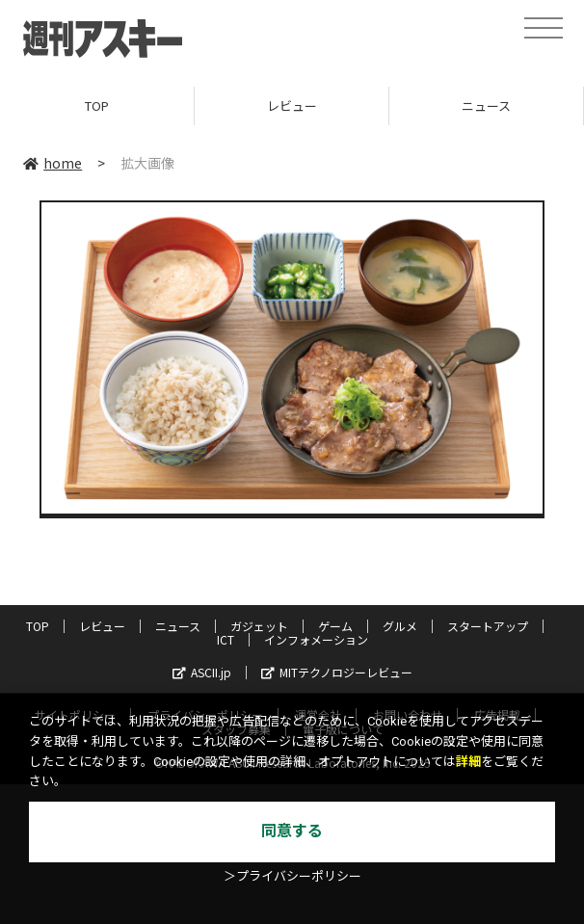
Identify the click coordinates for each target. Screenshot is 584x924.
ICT (226, 639)
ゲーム (335, 626)
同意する (292, 831)
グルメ (400, 626)
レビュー (292, 106)
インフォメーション (316, 639)
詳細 (468, 762)
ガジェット (259, 626)
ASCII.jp (202, 672)
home (53, 163)
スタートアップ (488, 626)
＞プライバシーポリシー (292, 876)
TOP (97, 106)
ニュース (486, 106)
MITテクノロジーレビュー (337, 672)
